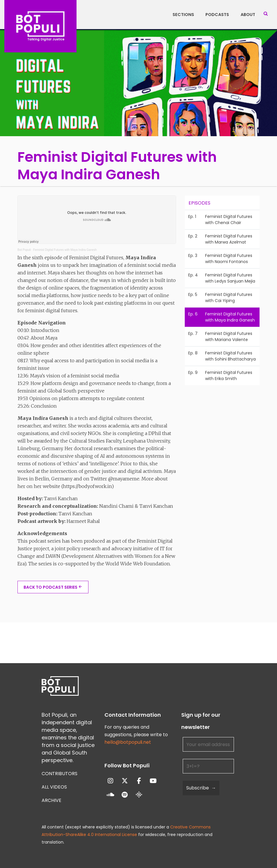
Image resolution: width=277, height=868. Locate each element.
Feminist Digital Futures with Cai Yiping (229, 298)
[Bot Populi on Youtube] (153, 781)
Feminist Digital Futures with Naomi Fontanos (229, 259)
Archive (52, 800)
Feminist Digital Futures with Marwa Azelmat (229, 239)
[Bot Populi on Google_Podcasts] (139, 795)
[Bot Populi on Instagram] (111, 781)
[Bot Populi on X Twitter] (125, 781)
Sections (183, 15)
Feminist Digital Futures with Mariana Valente (229, 337)
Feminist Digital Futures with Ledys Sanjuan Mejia (230, 278)
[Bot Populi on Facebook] (139, 781)
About (248, 15)
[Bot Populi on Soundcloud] (111, 795)
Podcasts (217, 15)
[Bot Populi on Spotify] (125, 795)
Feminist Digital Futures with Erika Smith (229, 376)
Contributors (60, 774)
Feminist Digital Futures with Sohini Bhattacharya (230, 356)
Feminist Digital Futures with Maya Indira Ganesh (65, 250)
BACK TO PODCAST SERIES (50, 587)
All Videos (54, 787)
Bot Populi (24, 250)
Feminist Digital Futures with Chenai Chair (229, 220)
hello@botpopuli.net (128, 742)
